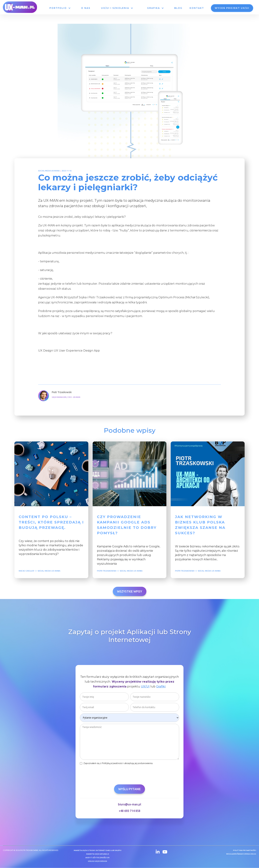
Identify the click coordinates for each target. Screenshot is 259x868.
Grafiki (161, 689)
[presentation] (107, 776)
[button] (60, 8)
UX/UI (145, 689)
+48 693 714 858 (129, 814)
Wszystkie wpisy (130, 591)
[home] (20, 7)
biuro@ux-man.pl (130, 807)
